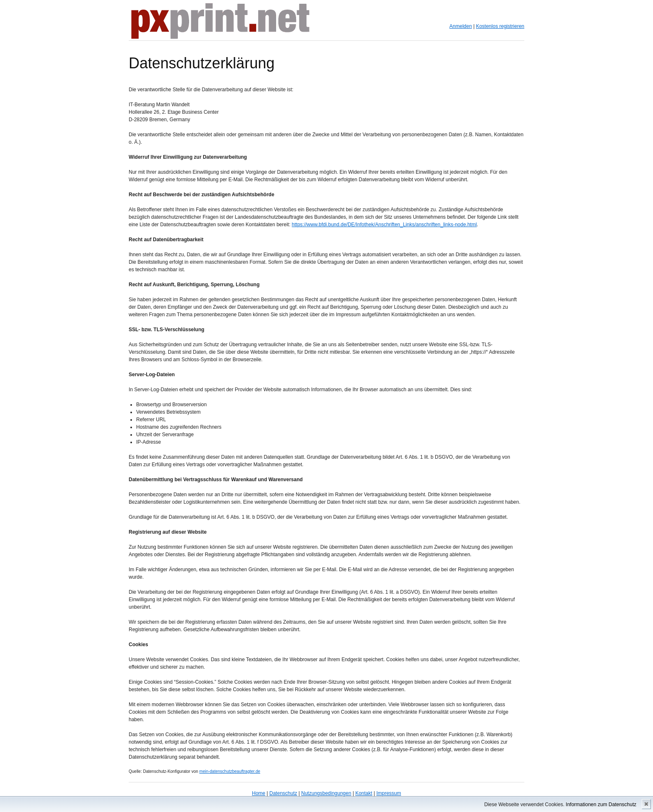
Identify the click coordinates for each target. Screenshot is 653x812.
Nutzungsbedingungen (326, 793)
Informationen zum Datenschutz (601, 805)
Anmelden (461, 26)
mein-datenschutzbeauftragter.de (230, 771)
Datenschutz (283, 793)
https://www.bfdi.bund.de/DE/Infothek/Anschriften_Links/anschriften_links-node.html (384, 225)
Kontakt (364, 793)
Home (259, 793)
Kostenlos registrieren (500, 26)
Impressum (389, 793)
